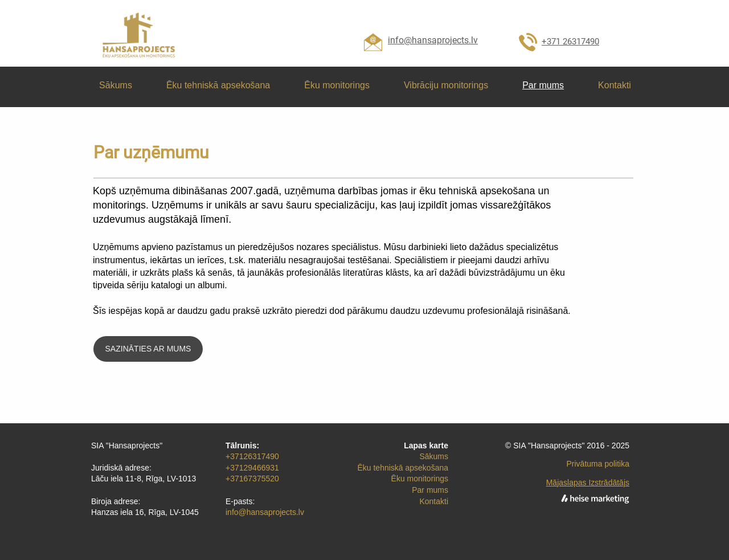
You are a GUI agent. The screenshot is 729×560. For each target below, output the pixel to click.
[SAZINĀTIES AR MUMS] (148, 349)
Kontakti (434, 501)
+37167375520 (252, 479)
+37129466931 (252, 468)
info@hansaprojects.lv (265, 512)
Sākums (434, 456)
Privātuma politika (598, 464)
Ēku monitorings (420, 479)
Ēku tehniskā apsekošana (403, 468)
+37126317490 (252, 456)
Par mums (430, 490)
